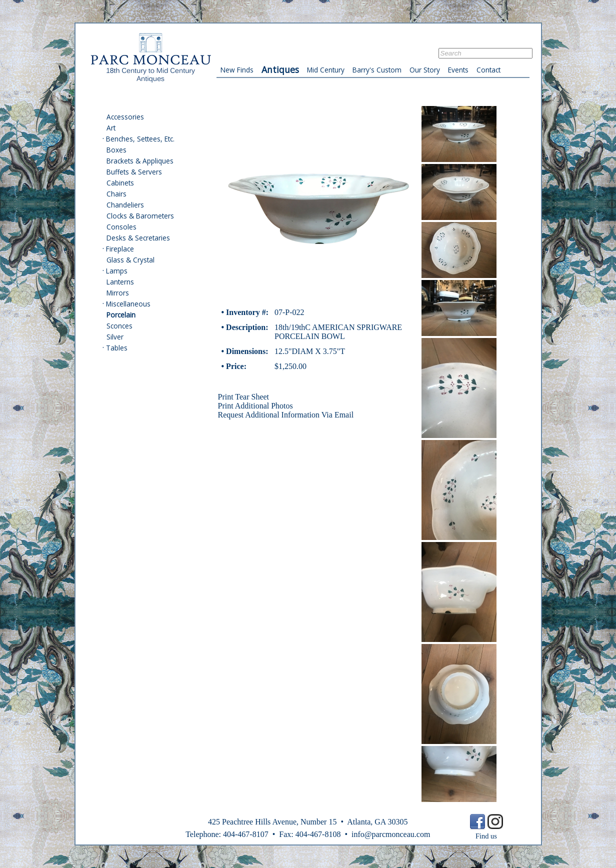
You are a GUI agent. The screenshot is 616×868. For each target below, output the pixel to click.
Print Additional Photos (255, 406)
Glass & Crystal (130, 260)
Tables (117, 348)
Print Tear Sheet (244, 397)
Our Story (425, 70)
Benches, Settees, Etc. (140, 139)
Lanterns (120, 282)
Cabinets (120, 183)
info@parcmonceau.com (391, 834)
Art (111, 128)
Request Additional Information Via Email (286, 415)
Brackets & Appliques (140, 161)
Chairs (116, 194)
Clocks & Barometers (140, 216)
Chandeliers (125, 205)
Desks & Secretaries (138, 238)
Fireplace (120, 249)
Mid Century (326, 70)
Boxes (116, 150)
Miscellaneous (128, 304)
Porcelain (121, 315)
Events (458, 70)
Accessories (125, 117)
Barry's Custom (377, 70)
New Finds (237, 70)
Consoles (121, 227)
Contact (488, 70)
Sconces (119, 326)
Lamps (117, 271)
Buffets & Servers (134, 172)
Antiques (280, 69)
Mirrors (118, 293)
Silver (115, 337)
